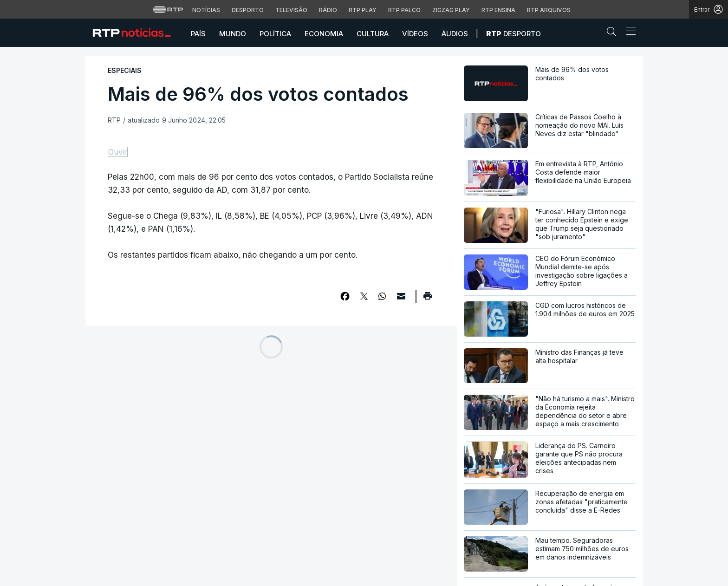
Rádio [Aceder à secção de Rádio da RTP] (328, 10)
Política (275, 34)
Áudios (455, 34)
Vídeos (415, 34)
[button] (614, 33)
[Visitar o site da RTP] (168, 9)
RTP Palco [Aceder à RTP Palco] (404, 10)
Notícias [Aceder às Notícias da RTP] (206, 10)
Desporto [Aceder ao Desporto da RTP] (248, 10)
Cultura (373, 34)
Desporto (513, 34)
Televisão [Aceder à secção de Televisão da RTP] (291, 10)
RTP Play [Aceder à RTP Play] (363, 10)
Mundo (233, 34)
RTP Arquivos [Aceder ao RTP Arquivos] (549, 10)
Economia (324, 34)
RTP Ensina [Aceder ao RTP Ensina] (498, 10)
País (198, 34)
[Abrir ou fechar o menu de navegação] (628, 33)
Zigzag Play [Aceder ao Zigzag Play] (451, 10)
